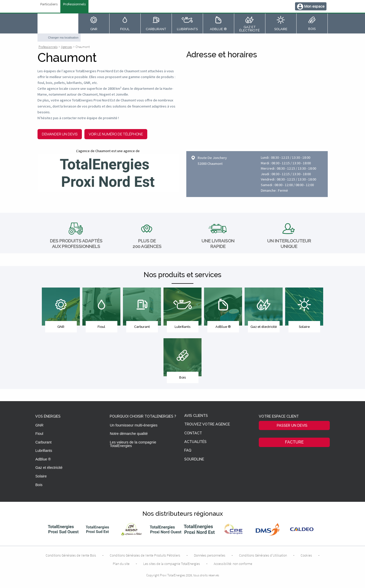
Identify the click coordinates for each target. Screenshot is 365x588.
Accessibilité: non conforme (233, 564)
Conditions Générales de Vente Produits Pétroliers (145, 555)
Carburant (43, 442)
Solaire (41, 476)
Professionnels (74, 4)
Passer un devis (292, 425)
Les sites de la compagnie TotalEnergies (172, 564)
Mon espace (314, 6)
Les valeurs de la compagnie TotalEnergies (133, 444)
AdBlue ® (43, 459)
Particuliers (49, 4)
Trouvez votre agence (207, 424)
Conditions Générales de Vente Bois (71, 555)
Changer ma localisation (63, 38)
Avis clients (196, 416)
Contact (193, 433)
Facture (294, 442)
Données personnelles (210, 555)
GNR (39, 425)
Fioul (39, 434)
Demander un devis (60, 134)
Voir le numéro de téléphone (116, 134)
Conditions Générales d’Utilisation (263, 555)
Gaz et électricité (49, 468)
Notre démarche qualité (129, 434)
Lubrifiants (44, 451)
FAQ (188, 450)
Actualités (195, 442)
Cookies (306, 555)
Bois (39, 485)
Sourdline (194, 459)
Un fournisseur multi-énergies (134, 425)
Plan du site (121, 564)
